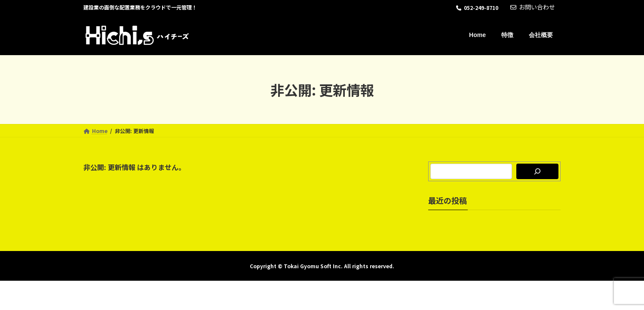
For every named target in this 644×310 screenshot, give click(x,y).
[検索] (537, 171)
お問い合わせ (533, 7)
